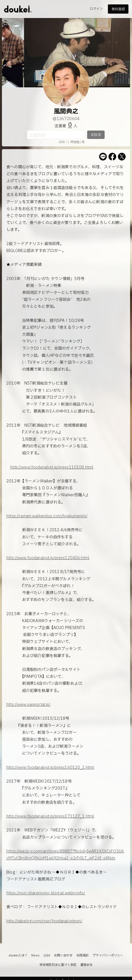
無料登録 (118, 9)
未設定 (96, 135)
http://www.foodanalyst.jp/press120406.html (48, 558)
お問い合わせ (63, 955)
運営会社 (86, 965)
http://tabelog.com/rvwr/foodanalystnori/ (44, 921)
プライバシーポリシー (108, 955)
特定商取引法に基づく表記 (58, 965)
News (35, 955)
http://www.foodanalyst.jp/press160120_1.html (50, 768)
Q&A (47, 955)
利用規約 (82, 955)
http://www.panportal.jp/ (28, 705)
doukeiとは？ (18, 955)
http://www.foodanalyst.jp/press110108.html (52, 467)
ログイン (96, 9)
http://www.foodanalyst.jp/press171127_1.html (50, 816)
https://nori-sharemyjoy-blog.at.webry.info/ (46, 893)
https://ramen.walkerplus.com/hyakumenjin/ (47, 516)
